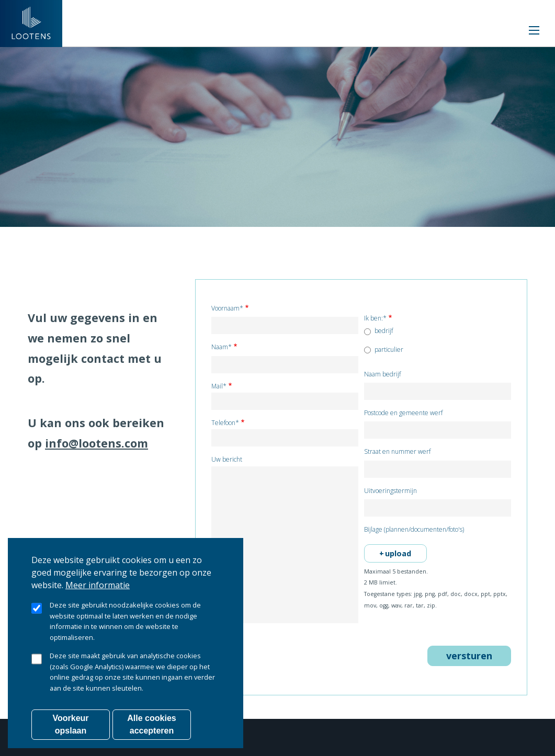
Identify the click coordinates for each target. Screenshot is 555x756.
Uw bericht (227, 460)
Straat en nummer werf (397, 452)
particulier (389, 350)
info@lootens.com (97, 443)
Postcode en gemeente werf (403, 413)
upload (398, 553)
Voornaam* (227, 309)
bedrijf (384, 331)
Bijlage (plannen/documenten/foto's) (414, 530)
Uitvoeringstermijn (390, 491)
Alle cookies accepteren (151, 729)
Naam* (222, 347)
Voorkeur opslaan (70, 729)
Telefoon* (225, 423)
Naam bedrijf (382, 375)
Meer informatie (98, 590)
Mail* (219, 387)
